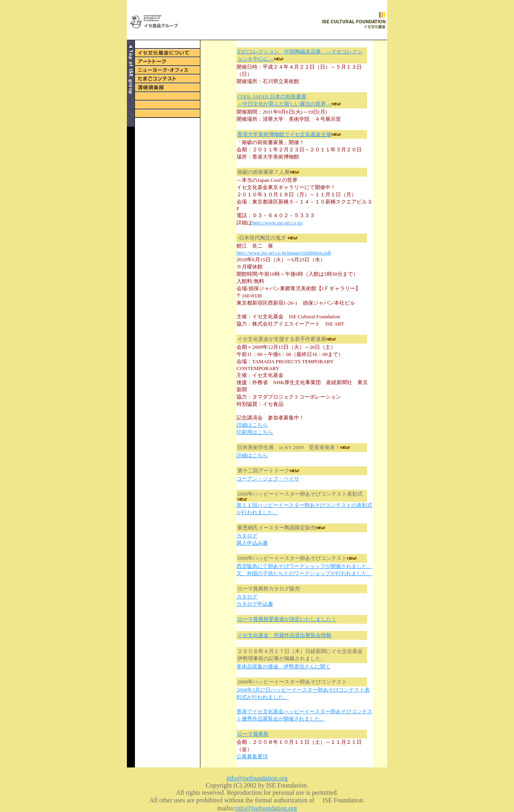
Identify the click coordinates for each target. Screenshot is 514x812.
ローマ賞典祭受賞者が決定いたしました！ (287, 619)
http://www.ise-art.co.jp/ (278, 223)
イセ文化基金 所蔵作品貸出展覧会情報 (284, 635)
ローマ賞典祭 (253, 734)
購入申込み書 (252, 543)
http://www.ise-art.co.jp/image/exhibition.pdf (284, 253)
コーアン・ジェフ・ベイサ (268, 479)
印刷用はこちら (255, 432)
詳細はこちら (252, 425)
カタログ (247, 536)
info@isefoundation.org (257, 778)
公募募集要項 (252, 756)
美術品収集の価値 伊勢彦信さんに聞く (284, 666)
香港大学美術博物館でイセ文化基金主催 (284, 134)
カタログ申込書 (255, 604)
